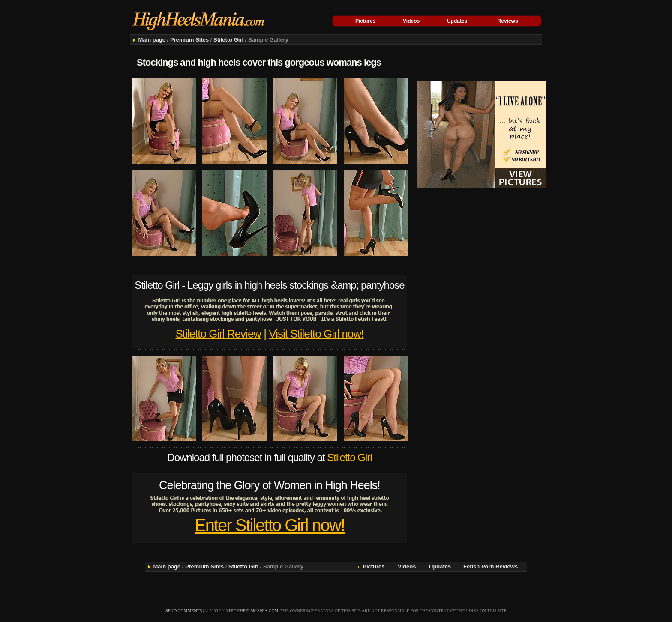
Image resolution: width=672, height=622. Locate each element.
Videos (411, 21)
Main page (152, 40)
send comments (184, 611)
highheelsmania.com (253, 611)
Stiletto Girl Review (219, 334)
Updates (457, 21)
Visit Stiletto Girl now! (316, 334)
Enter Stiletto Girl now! (270, 525)
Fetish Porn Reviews (490, 567)
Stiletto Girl (228, 40)
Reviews (508, 21)
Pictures (365, 21)
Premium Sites (189, 40)
